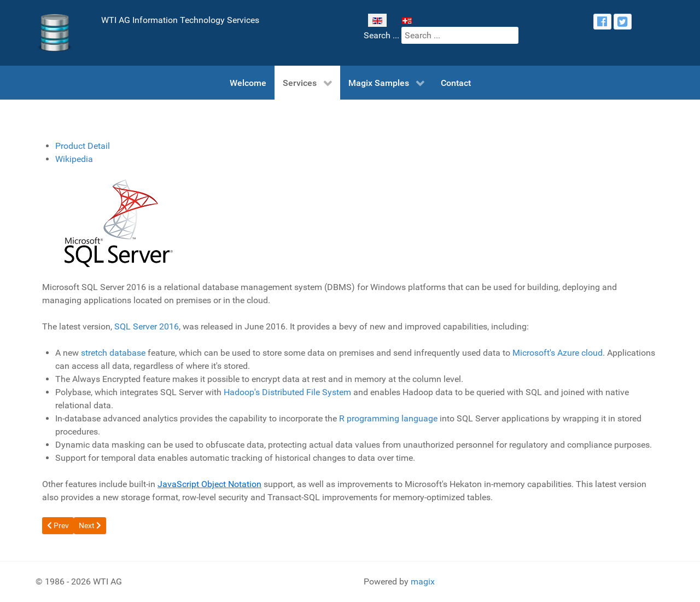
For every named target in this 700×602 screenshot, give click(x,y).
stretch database (113, 353)
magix (423, 581)
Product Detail (83, 146)
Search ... (381, 35)
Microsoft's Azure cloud (558, 353)
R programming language (388, 418)
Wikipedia (74, 159)
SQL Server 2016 (147, 326)
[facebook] (602, 22)
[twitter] (623, 22)
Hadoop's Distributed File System (287, 392)
